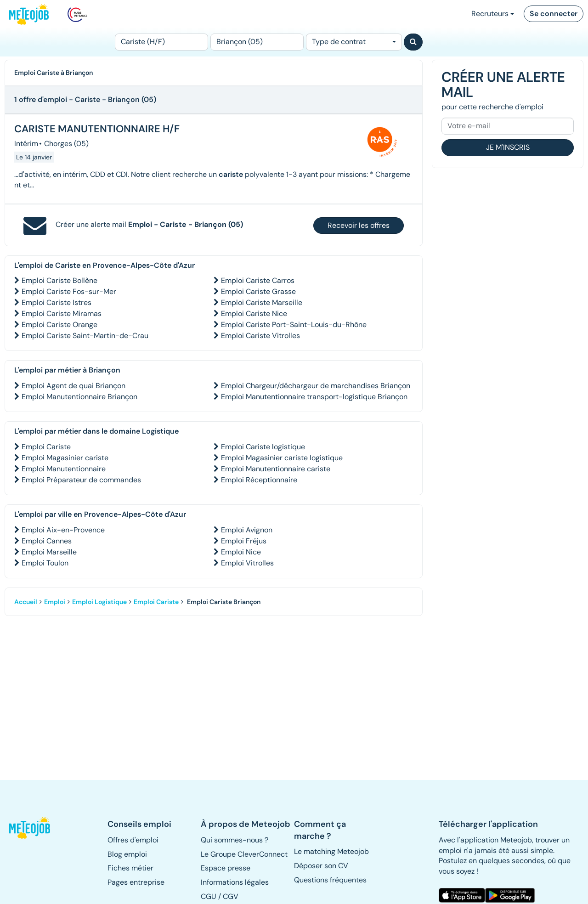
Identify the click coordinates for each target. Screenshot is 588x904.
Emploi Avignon (247, 530)
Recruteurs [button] (493, 14)
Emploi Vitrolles (247, 563)
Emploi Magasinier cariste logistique (282, 458)
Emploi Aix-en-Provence (63, 530)
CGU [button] (209, 896)
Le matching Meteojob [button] (331, 851)
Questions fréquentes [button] (330, 880)
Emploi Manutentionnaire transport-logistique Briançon (314, 397)
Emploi (55, 602)
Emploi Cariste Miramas (62, 314)
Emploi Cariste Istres (57, 302)
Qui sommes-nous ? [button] (235, 840)
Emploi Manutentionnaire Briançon (79, 397)
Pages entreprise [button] (136, 882)
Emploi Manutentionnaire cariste (276, 469)
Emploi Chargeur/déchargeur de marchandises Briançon (316, 386)
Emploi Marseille (49, 552)
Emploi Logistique (99, 602)
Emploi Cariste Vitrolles (260, 336)
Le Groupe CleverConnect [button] (244, 854)
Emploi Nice (241, 552)
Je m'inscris (508, 147)
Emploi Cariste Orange (59, 325)
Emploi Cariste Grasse (258, 291)
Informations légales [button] (235, 882)
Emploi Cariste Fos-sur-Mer (69, 291)
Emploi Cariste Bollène (59, 280)
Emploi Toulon (45, 563)
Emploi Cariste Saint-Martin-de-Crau (85, 336)
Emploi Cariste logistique (263, 447)
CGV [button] (231, 896)
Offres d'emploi (133, 840)
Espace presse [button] (226, 868)
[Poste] (161, 42)
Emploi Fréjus (244, 541)
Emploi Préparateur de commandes (81, 480)
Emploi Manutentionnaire (64, 469)
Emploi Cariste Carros (258, 280)
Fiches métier (130, 868)
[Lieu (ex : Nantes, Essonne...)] (257, 42)
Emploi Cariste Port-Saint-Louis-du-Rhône (294, 325)
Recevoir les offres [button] (359, 225)
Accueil (26, 602)
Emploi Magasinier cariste (65, 458)
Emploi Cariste (46, 447)
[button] (30, 828)
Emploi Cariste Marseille (262, 302)
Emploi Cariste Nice (254, 314)
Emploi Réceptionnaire (259, 480)
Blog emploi (127, 854)
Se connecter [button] (554, 14)
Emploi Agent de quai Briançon (73, 386)
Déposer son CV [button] (321, 866)
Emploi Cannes (47, 541)
